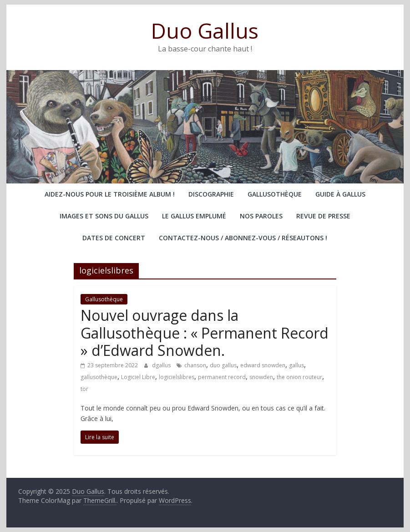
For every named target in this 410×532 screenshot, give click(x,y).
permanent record (222, 377)
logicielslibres (177, 377)
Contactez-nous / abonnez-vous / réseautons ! (243, 238)
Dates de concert (114, 238)
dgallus (162, 365)
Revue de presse (323, 216)
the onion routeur (299, 377)
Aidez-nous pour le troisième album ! (110, 194)
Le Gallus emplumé (194, 216)
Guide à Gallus (340, 194)
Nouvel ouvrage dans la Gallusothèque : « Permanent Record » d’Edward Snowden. (205, 333)
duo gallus (223, 365)
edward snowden (263, 365)
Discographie (211, 194)
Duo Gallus (205, 30)
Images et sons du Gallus (104, 216)
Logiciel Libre (138, 377)
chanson (195, 365)
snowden (261, 377)
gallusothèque (99, 377)
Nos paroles (261, 216)
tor (84, 389)
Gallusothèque (275, 194)
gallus (296, 365)
